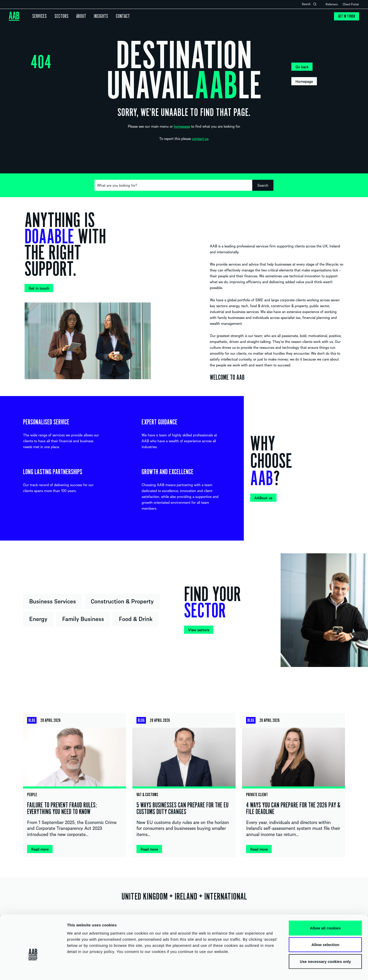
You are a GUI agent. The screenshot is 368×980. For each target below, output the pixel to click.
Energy (38, 618)
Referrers (332, 4)
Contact (117, 16)
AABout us (263, 498)
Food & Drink (136, 618)
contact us (200, 138)
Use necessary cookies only (325, 946)
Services (39, 16)
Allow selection (325, 930)
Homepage (304, 81)
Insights (96, 16)
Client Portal (351, 4)
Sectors (59, 16)
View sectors (199, 630)
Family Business (83, 618)
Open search (315, 4)
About (77, 16)
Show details (268, 970)
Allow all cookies (325, 913)
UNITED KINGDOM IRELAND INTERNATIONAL (184, 897)
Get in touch (346, 16)
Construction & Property (122, 601)
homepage (182, 126)
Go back (302, 67)
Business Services (53, 601)
